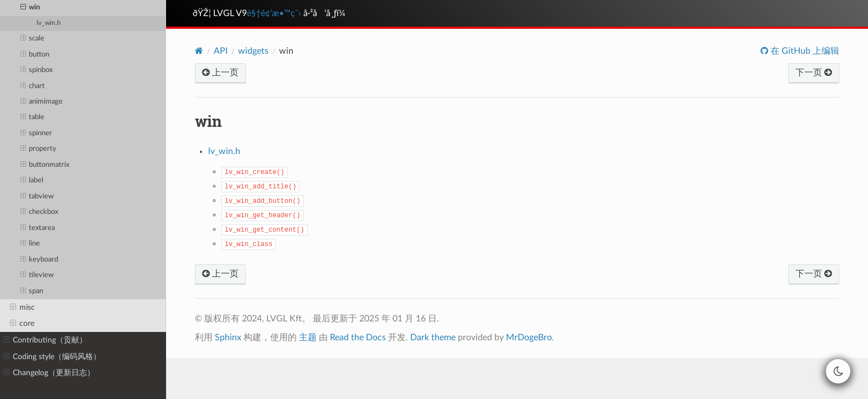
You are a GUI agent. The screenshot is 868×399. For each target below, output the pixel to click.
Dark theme (433, 337)
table (33, 117)
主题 (308, 337)
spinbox (37, 70)
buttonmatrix (45, 165)
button (35, 55)
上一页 (220, 73)
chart (33, 86)
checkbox (40, 212)
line (30, 244)
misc (22, 308)
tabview (37, 197)
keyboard (40, 260)
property (39, 149)
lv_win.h (49, 23)
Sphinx (228, 337)
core (22, 324)
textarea (38, 228)
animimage (42, 102)
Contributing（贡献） (45, 340)
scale (33, 39)
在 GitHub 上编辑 (804, 51)
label (32, 181)
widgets (253, 51)
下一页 (814, 73)
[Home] (199, 51)
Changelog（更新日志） (49, 373)
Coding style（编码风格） (52, 357)
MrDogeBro (529, 337)
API (221, 51)
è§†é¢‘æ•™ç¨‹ (274, 13)
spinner (37, 134)
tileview (37, 275)
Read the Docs (358, 337)
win (30, 8)
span (32, 291)
